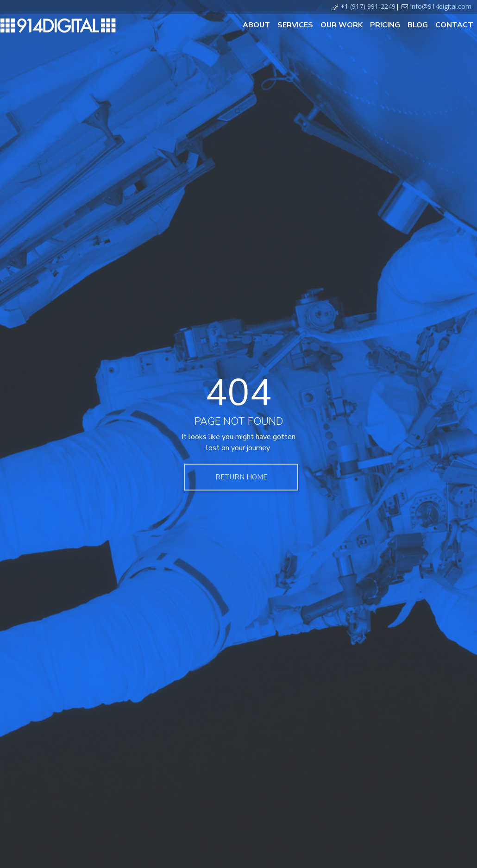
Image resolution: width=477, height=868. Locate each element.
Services (295, 25)
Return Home (241, 477)
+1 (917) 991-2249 (368, 6)
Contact (454, 25)
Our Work (342, 25)
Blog (418, 25)
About (256, 25)
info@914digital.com (441, 6)
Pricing (385, 25)
